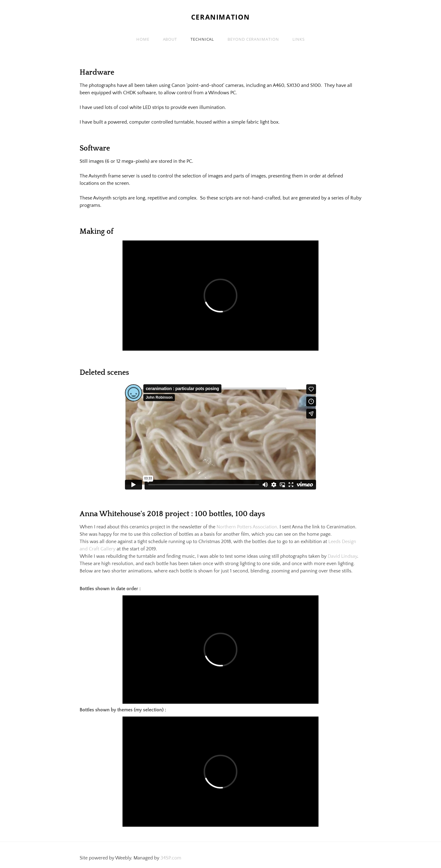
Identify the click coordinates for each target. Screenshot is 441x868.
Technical (202, 39)
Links (299, 39)
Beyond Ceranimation (253, 39)
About (170, 39)
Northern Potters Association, (247, 527)
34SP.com (171, 858)
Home (143, 39)
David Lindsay (342, 556)
